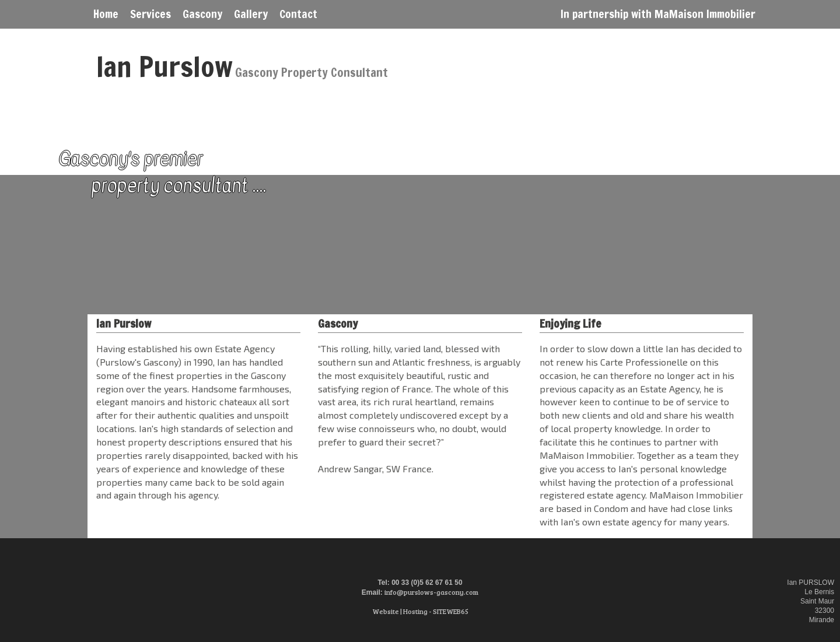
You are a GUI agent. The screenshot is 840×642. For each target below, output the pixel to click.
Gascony (202, 13)
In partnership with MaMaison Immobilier (658, 13)
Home (106, 13)
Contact (298, 13)
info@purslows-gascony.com (431, 592)
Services (150, 13)
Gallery (251, 13)
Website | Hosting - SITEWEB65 (420, 611)
